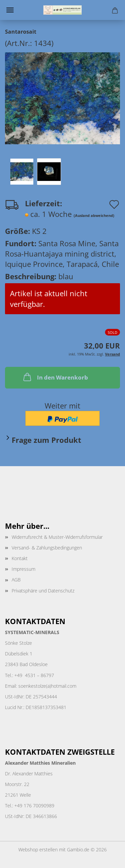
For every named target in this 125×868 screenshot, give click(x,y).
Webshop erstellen (38, 850)
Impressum (23, 569)
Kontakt (20, 558)
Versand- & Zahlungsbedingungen (47, 548)
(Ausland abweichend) (94, 215)
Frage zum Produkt (46, 440)
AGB (16, 580)
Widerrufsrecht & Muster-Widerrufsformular (57, 537)
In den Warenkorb (55, 377)
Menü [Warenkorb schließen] (10, 10)
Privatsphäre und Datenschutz (43, 591)
